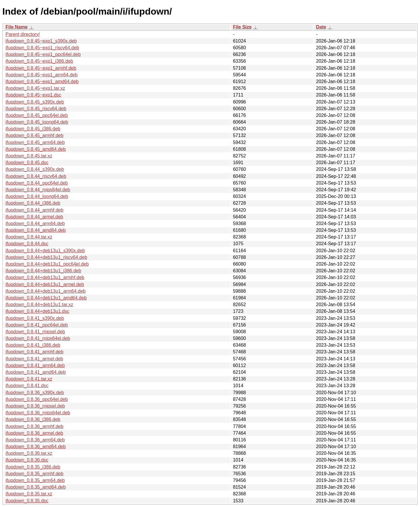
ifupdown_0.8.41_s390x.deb (35, 318)
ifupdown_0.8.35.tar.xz (29, 494)
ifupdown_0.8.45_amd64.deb (36, 149)
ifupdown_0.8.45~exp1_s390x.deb (41, 41)
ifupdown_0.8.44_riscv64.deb (36, 176)
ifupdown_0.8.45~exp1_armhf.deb (41, 68)
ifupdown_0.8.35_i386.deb (33, 467)
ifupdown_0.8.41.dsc (27, 386)
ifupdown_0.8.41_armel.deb (34, 359)
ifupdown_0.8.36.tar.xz (29, 453)
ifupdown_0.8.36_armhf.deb (34, 426)
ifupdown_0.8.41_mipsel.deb (35, 332)
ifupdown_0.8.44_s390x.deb (35, 169)
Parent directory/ (23, 34)
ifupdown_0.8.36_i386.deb (33, 419)
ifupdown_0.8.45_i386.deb (33, 129)
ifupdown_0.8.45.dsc (27, 163)
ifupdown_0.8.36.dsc (27, 460)
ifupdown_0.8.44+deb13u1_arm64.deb (45, 291)
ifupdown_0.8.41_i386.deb (33, 345)
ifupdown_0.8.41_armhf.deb (34, 352)
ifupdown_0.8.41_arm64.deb (35, 365)
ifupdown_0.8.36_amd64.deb (36, 447)
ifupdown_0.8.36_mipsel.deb (35, 406)
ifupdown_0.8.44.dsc (27, 244)
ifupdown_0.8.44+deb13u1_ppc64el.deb (47, 264)
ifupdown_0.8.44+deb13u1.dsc (37, 311)
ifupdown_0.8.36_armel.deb (34, 433)
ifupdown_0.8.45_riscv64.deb (36, 109)
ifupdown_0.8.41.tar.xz (29, 379)
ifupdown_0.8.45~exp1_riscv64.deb (42, 48)
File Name (17, 27)
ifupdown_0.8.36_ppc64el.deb (37, 399)
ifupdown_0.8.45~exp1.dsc (33, 95)
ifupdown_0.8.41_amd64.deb (36, 372)
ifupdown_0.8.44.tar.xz (29, 237)
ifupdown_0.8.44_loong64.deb (37, 196)
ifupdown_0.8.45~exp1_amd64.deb (42, 81)
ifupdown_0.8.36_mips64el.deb (38, 413)
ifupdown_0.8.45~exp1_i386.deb (39, 61)
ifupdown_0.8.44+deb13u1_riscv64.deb (46, 257)
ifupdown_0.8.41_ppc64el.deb (37, 325)
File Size (242, 27)
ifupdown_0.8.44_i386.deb (33, 203)
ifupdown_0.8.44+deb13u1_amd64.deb (46, 298)
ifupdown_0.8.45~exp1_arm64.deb (42, 75)
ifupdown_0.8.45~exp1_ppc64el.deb (43, 54)
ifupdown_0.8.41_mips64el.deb (38, 338)
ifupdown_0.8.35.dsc (27, 501)
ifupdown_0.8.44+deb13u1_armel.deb (45, 284)
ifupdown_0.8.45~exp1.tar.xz (35, 88)
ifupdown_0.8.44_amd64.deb (36, 230)
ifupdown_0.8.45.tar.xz (29, 156)
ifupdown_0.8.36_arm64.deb (35, 440)
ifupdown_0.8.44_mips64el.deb (38, 190)
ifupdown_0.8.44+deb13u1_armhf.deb (45, 277)
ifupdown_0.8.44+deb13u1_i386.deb (43, 271)
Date (321, 27)
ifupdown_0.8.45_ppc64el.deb (37, 115)
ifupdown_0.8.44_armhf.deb (34, 210)
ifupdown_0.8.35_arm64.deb (35, 480)
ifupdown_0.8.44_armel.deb (34, 217)
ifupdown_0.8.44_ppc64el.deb (37, 183)
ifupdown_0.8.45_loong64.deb (37, 122)
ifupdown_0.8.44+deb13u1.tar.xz (39, 305)
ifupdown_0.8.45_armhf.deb (34, 135)
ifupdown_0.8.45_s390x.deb (35, 102)
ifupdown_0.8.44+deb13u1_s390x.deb (45, 251)
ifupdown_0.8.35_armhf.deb (34, 474)
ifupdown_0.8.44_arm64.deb (35, 223)
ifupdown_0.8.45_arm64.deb (35, 142)
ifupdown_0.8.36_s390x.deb (35, 393)
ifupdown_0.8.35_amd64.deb (36, 487)
